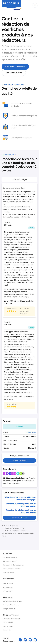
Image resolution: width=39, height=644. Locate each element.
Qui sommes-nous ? (10, 561)
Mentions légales (9, 573)
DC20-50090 (30, 432)
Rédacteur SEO (8, 587)
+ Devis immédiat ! (20, 460)
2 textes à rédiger (19, 179)
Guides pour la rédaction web (13, 601)
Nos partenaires (8, 626)
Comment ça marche (10, 557)
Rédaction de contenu (10, 526)
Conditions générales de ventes (13, 565)
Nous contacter (8, 622)
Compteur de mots (9, 609)
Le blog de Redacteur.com (12, 605)
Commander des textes (15, 67)
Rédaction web (8, 591)
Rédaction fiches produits (14, 528)
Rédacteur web (8, 584)
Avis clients (7, 630)
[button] (35, 5)
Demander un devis (14, 73)
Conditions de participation (12, 619)
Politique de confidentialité (12, 569)
